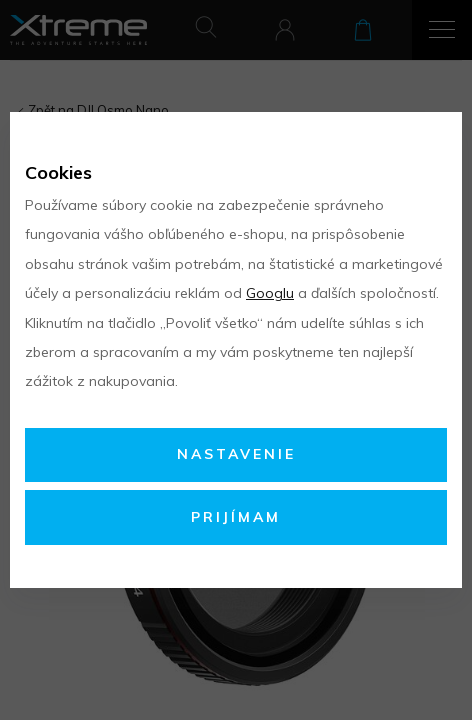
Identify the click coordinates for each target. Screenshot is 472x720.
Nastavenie (236, 454)
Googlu (270, 293)
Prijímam (236, 517)
